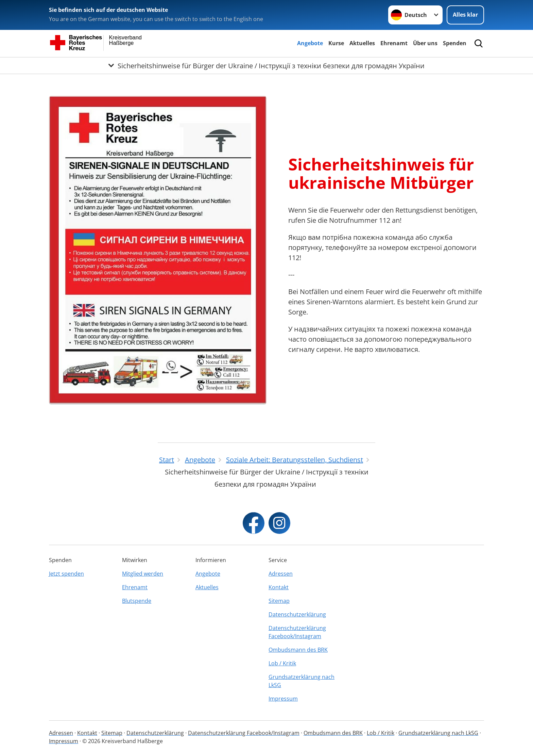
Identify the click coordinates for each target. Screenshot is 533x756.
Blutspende (137, 601)
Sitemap (279, 601)
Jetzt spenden (66, 574)
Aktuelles (362, 43)
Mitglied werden (143, 574)
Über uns (425, 43)
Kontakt (279, 587)
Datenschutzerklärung (297, 614)
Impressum (283, 699)
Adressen (281, 574)
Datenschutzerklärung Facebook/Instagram (297, 632)
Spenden (455, 43)
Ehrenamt (394, 43)
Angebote (310, 43)
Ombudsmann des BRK (298, 650)
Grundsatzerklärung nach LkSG (302, 681)
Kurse (336, 43)
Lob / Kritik (282, 663)
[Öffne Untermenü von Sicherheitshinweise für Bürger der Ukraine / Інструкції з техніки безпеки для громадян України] (266, 66)
